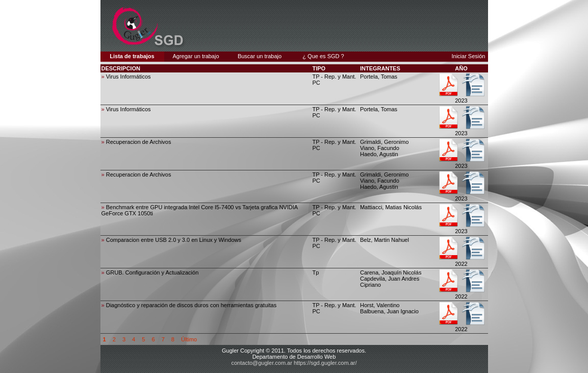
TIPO (319, 68)
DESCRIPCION (121, 68)
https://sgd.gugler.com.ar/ (325, 363)
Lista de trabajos (132, 56)
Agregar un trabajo (196, 56)
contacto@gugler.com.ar (262, 363)
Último (189, 339)
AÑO (461, 68)
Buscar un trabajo (260, 56)
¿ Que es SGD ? (323, 56)
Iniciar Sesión (468, 56)
